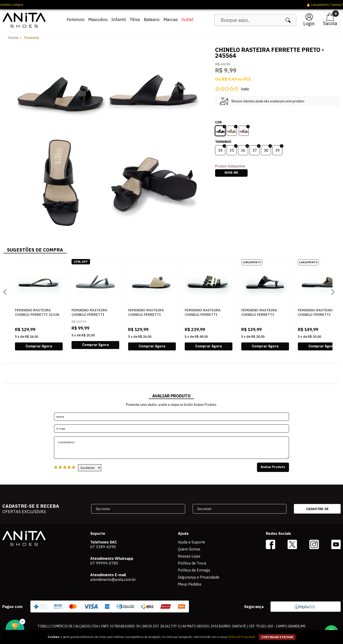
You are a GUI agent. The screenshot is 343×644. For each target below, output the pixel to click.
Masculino (98, 20)
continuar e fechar (277, 637)
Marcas (171, 20)
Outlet (188, 20)
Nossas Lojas (189, 556)
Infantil (119, 20)
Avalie (245, 89)
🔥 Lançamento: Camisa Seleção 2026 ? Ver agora (171, 5)
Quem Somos (189, 549)
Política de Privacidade (241, 637)
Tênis (135, 20)
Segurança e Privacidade (199, 577)
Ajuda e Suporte (191, 542)
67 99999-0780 (104, 563)
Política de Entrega (194, 570)
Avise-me (231, 173)
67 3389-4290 (103, 547)
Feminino (76, 20)
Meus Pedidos (190, 584)
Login (309, 23)
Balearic (152, 20)
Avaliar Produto (273, 467)
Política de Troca (192, 563)
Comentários (172, 448)
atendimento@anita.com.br (113, 579)
